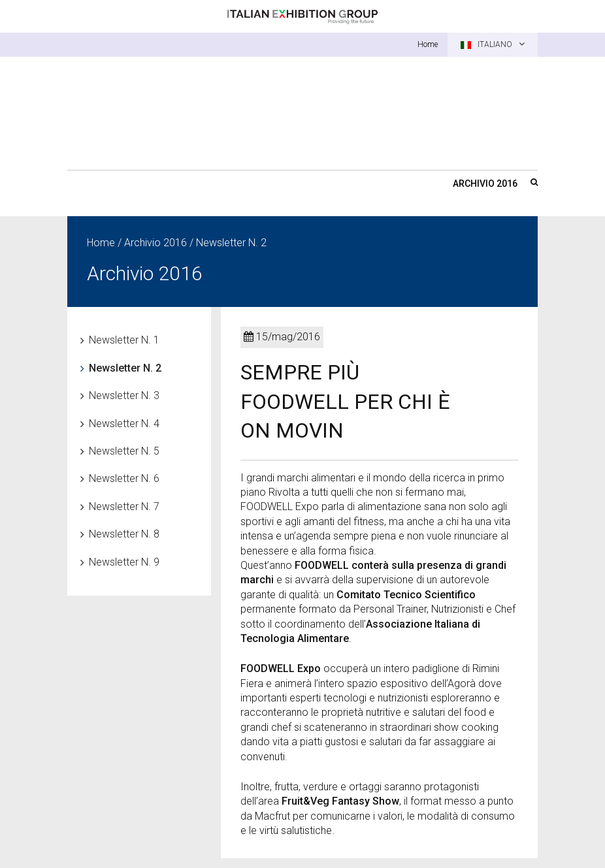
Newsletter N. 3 (124, 395)
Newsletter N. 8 (124, 534)
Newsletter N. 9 (124, 562)
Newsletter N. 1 (124, 340)
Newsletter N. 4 (124, 424)
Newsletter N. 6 (124, 478)
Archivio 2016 (485, 184)
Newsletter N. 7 (124, 506)
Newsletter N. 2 (125, 368)
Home (428, 44)
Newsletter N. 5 (124, 451)
